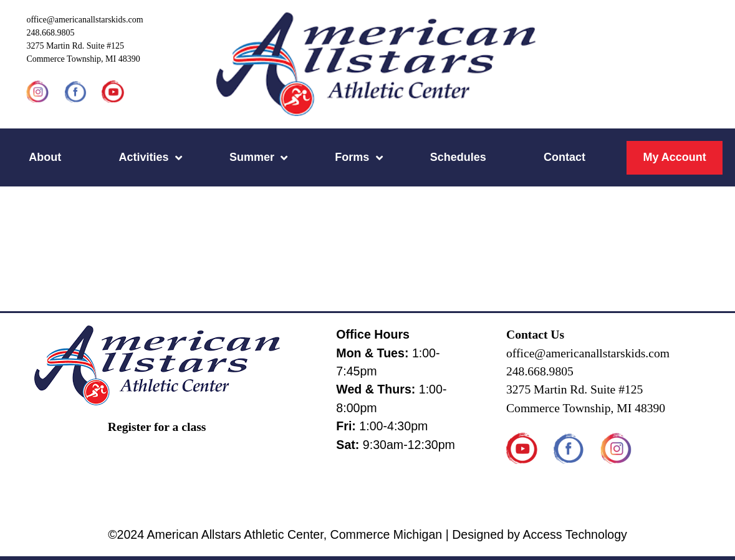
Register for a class (157, 427)
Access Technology (574, 534)
